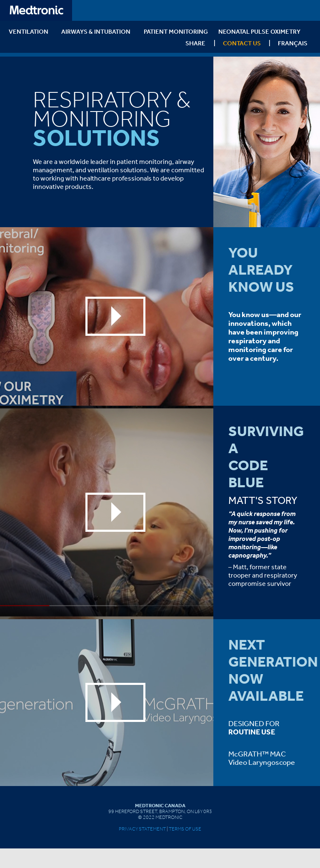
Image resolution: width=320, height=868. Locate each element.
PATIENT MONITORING (176, 31)
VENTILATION (29, 31)
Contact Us (242, 43)
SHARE (195, 43)
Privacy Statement (142, 829)
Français (293, 43)
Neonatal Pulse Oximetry (259, 31)
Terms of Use (185, 829)
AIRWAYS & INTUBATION (96, 31)
